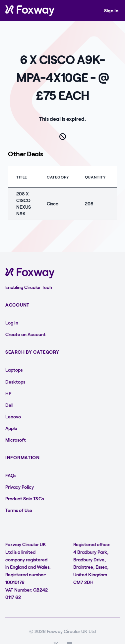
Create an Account (26, 334)
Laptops (14, 370)
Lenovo (13, 417)
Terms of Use (19, 510)
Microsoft (16, 440)
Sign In (111, 10)
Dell (9, 405)
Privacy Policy (20, 487)
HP (8, 393)
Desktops (15, 382)
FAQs (11, 475)
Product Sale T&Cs (25, 499)
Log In (12, 323)
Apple (11, 428)
